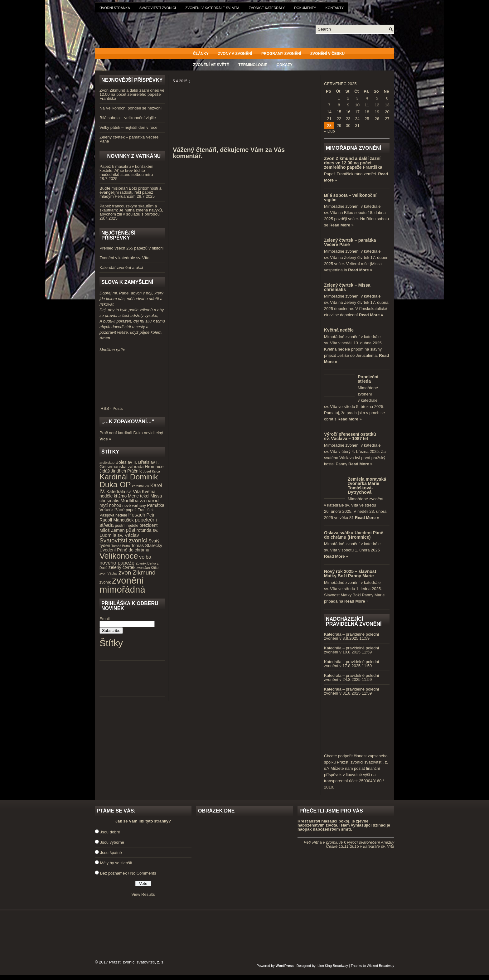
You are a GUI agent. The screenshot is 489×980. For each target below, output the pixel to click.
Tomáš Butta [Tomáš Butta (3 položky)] (121, 546)
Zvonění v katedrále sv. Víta (212, 8)
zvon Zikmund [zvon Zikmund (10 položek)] (137, 572)
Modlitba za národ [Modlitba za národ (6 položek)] (139, 500)
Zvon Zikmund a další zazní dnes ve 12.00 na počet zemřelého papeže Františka (132, 94)
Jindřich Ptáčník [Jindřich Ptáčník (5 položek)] (126, 471)
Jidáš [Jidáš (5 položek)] (105, 471)
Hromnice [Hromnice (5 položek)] (154, 467)
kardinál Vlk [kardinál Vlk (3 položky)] (140, 486)
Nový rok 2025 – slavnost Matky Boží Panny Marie (350, 574)
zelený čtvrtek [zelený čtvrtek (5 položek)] (122, 567)
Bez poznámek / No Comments (128, 873)
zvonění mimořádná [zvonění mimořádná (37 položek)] (122, 585)
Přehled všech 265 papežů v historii (131, 248)
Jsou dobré (110, 832)
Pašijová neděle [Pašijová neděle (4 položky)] (113, 515)
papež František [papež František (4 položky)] (140, 510)
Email (105, 619)
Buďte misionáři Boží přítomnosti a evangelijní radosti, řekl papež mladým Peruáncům (131, 192)
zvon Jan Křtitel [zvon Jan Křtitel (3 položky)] (148, 568)
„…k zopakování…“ (128, 422)
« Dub (329, 131)
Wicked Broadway (380, 966)
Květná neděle (339, 330)
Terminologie (253, 65)
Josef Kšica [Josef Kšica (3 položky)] (152, 471)
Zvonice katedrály (267, 8)
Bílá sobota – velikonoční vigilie (128, 118)
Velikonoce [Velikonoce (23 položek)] (119, 556)
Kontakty (335, 8)
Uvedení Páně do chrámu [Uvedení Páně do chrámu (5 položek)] (124, 550)
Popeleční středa (368, 379)
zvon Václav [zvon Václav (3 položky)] (108, 573)
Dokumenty (305, 8)
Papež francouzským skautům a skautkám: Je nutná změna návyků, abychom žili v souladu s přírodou (131, 210)
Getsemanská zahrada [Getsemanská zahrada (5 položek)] (122, 467)
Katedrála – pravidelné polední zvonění (351, 636)
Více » (105, 439)
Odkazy (285, 65)
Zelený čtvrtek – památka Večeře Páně (129, 139)
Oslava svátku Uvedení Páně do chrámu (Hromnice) (354, 535)
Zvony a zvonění (235, 54)
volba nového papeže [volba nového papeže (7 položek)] (125, 560)
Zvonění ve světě (211, 65)
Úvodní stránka (115, 8)
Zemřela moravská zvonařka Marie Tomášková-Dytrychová (367, 486)
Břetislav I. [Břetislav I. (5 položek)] (148, 462)
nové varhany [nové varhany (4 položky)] (134, 506)
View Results (143, 894)
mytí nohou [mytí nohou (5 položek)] (110, 505)
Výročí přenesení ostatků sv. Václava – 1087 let (350, 436)
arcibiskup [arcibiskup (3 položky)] (107, 463)
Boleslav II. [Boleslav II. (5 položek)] (126, 462)
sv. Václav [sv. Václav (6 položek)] (128, 535)
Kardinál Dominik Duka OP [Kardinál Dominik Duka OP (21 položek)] (129, 481)
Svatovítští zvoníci (158, 8)
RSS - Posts (132, 406)
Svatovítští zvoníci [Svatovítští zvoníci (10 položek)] (123, 540)
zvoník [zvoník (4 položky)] (105, 582)
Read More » (341, 225)
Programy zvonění (281, 54)
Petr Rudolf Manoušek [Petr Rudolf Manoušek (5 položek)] (127, 518)
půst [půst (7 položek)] (131, 530)
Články (201, 54)
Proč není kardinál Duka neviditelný (131, 433)
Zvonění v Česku (327, 54)
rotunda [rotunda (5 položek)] (144, 530)
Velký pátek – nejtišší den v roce (128, 127)
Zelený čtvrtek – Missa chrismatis (347, 287)
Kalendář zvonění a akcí (121, 267)
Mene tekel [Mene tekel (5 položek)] (139, 496)
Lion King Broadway (333, 966)
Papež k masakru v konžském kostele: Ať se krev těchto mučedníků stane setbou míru (126, 170)
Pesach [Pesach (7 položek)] (137, 515)
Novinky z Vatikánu (134, 156)
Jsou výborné (112, 842)
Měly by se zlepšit (116, 863)
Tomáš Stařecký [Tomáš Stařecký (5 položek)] (147, 546)
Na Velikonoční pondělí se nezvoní (131, 108)
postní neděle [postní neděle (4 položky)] (126, 526)
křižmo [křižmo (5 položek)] (120, 496)
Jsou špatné (111, 853)
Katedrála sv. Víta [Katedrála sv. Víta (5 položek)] (123, 492)
